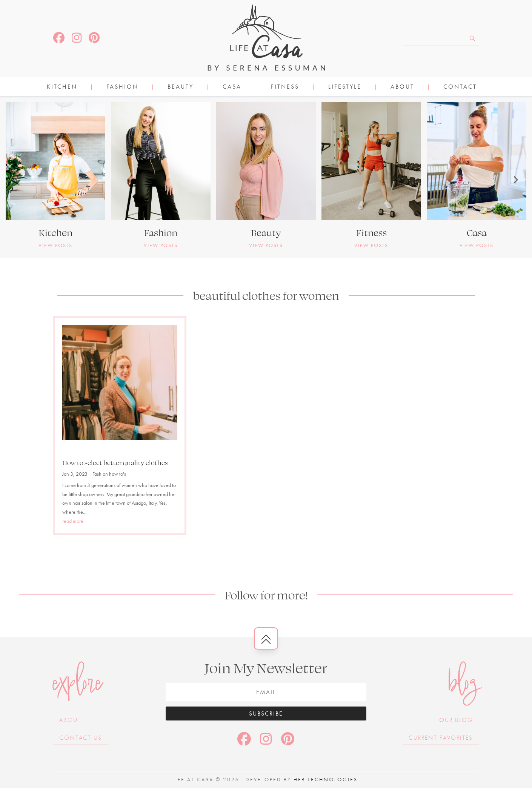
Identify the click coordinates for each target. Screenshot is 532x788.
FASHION (122, 87)
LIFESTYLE (345, 87)
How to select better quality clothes (115, 462)
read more (73, 521)
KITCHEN (62, 87)
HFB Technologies (326, 779)
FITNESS (285, 87)
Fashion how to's (109, 474)
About (402, 87)
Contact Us (81, 738)
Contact (460, 87)
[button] (17, 180)
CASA (232, 87)
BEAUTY (181, 87)
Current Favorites (441, 738)
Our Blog (456, 720)
